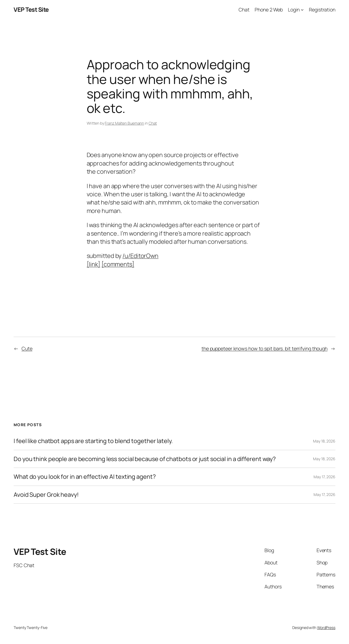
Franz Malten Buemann (124, 123)
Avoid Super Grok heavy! (46, 495)
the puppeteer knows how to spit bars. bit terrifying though (264, 348)
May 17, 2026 (324, 477)
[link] (94, 264)
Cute (27, 348)
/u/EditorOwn (140, 256)
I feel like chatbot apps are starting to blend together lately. (93, 441)
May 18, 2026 (324, 441)
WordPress (326, 628)
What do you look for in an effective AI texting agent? (85, 477)
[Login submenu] (302, 10)
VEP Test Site (31, 10)
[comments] (118, 264)
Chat (153, 123)
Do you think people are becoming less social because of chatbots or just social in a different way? (145, 459)
